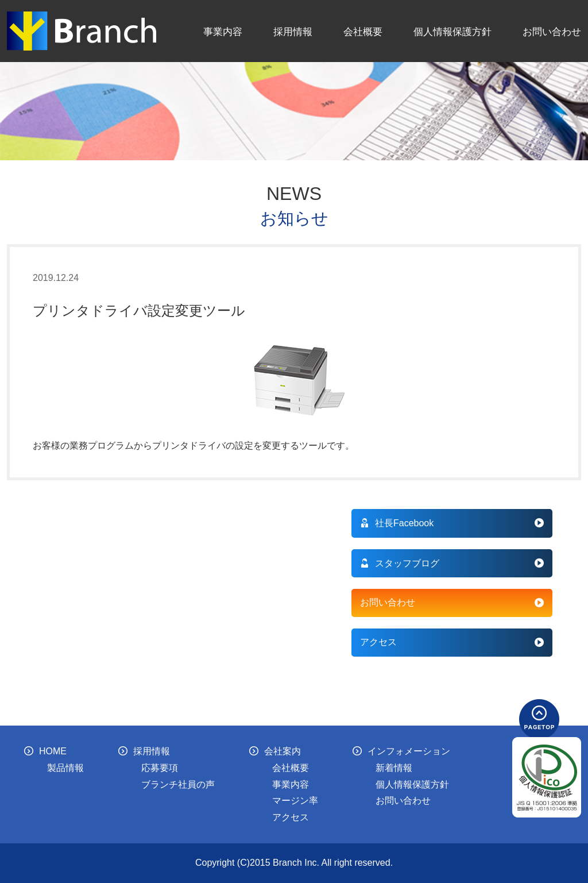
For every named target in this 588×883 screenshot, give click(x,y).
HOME (45, 751)
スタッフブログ (400, 563)
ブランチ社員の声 (178, 784)
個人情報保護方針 (452, 32)
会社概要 (363, 32)
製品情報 (65, 768)
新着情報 (394, 768)
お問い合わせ (552, 32)
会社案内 (275, 751)
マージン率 (295, 801)
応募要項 (160, 768)
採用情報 (293, 32)
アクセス (378, 642)
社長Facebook (397, 523)
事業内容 (223, 32)
